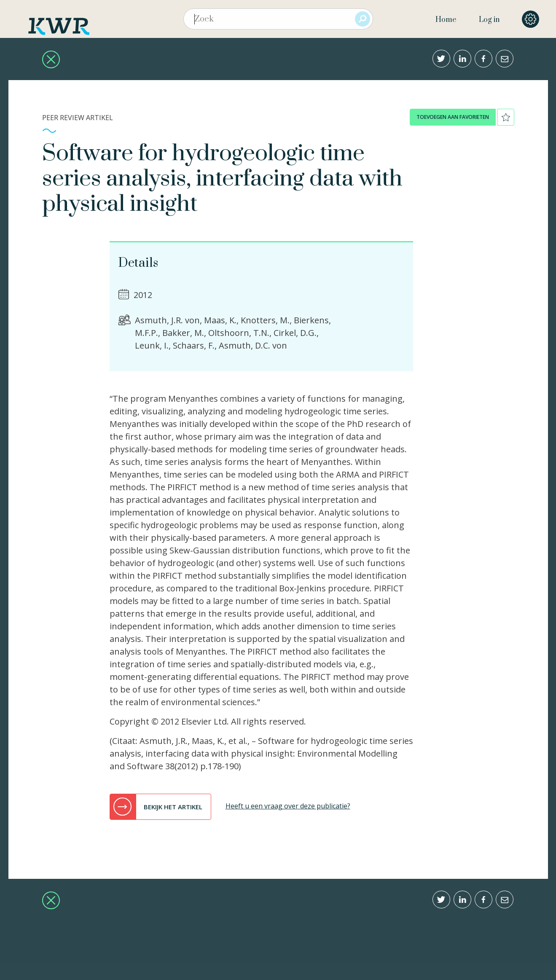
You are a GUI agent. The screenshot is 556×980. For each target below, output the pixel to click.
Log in (489, 20)
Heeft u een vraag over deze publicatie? (288, 806)
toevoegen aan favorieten (453, 117)
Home (446, 20)
